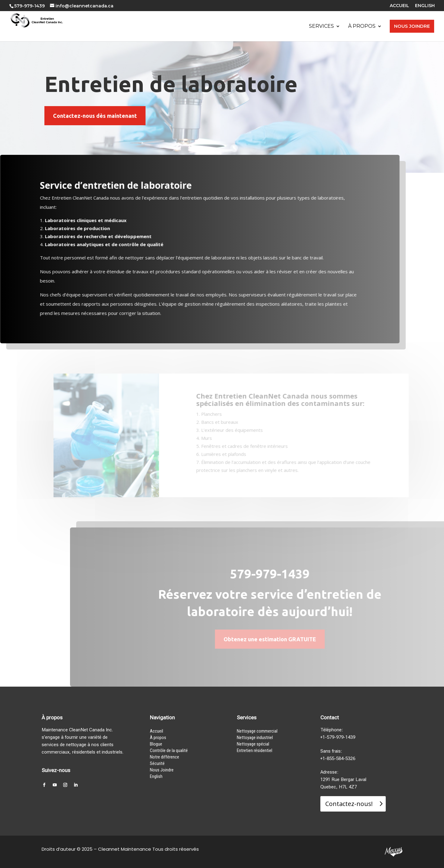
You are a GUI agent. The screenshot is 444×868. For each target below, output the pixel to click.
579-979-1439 (29, 6)
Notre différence (164, 757)
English (156, 776)
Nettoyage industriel (255, 738)
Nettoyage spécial (253, 744)
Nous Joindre (162, 770)
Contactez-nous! (349, 804)
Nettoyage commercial (257, 731)
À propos (158, 738)
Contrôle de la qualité (169, 750)
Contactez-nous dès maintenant (95, 116)
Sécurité (157, 763)
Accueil (156, 731)
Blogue (156, 744)
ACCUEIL (399, 6)
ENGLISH (425, 6)
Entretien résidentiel (255, 750)
